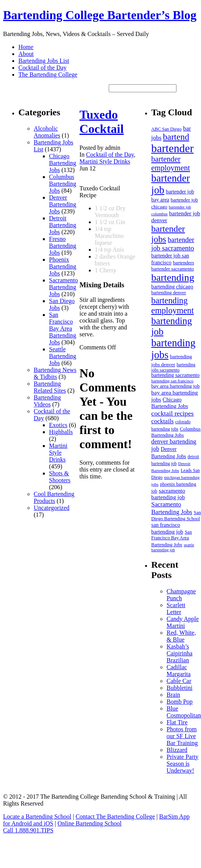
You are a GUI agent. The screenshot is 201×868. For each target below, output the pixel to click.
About (26, 54)
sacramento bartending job (168, 494)
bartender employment (171, 163)
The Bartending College (48, 75)
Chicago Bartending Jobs (63, 163)
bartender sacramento (172, 269)
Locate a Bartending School (37, 816)
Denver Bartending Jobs (63, 204)
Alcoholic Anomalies (47, 132)
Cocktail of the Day (42, 68)
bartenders (184, 263)
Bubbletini (180, 688)
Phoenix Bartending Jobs (63, 266)
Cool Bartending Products (54, 497)
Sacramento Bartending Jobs (64, 287)
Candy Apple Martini (183, 622)
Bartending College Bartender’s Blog (100, 15)
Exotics (58, 425)
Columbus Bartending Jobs (63, 184)
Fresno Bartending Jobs (63, 246)
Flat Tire (177, 722)
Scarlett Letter (176, 608)
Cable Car (179, 681)
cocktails (163, 421)
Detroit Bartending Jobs (63, 225)
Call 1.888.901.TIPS (28, 830)
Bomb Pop (180, 702)
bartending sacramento (175, 375)
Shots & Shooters (60, 477)
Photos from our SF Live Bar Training (182, 736)
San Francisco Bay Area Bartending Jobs (63, 328)
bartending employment (172, 305)
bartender (172, 148)
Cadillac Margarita (179, 671)
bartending (173, 278)
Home (26, 47)
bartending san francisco (172, 381)
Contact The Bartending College (115, 816)
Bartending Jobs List (44, 61)
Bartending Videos (47, 401)
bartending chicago (172, 287)
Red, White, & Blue (181, 636)
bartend (176, 137)
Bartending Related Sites (50, 387)
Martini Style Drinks (58, 453)
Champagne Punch (181, 595)
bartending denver (169, 293)
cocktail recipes (172, 413)
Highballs (61, 432)
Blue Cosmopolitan (184, 712)
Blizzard (177, 750)
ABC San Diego (166, 129)
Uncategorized (51, 508)
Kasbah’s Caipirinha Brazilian (180, 653)
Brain (173, 695)
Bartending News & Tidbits (55, 373)
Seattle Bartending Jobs (63, 356)
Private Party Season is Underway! (182, 764)
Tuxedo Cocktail (102, 122)
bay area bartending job (175, 386)
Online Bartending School (89, 823)
